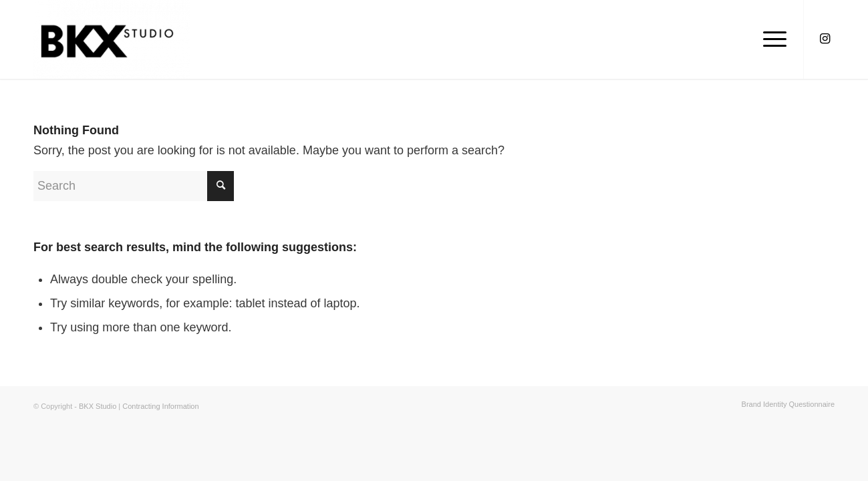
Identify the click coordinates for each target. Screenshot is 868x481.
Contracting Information (160, 406)
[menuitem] (785, 404)
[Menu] (770, 39)
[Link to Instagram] (825, 39)
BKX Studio (99, 406)
